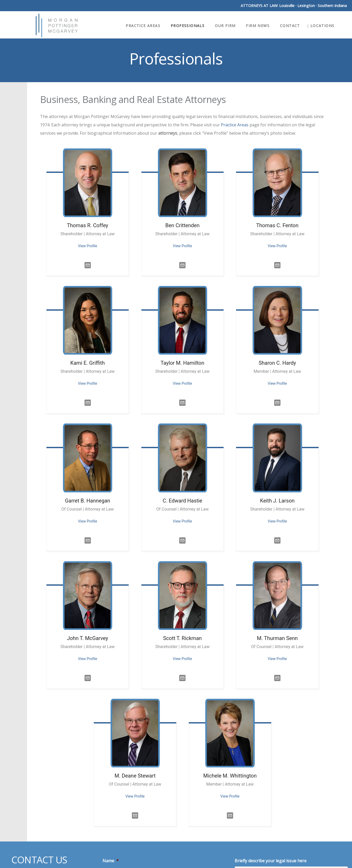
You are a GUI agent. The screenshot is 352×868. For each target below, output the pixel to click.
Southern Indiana (332, 6)
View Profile (88, 246)
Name (111, 861)
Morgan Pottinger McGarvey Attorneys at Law (57, 25)
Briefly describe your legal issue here (271, 861)
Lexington (306, 6)
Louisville (287, 6)
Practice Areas (235, 125)
